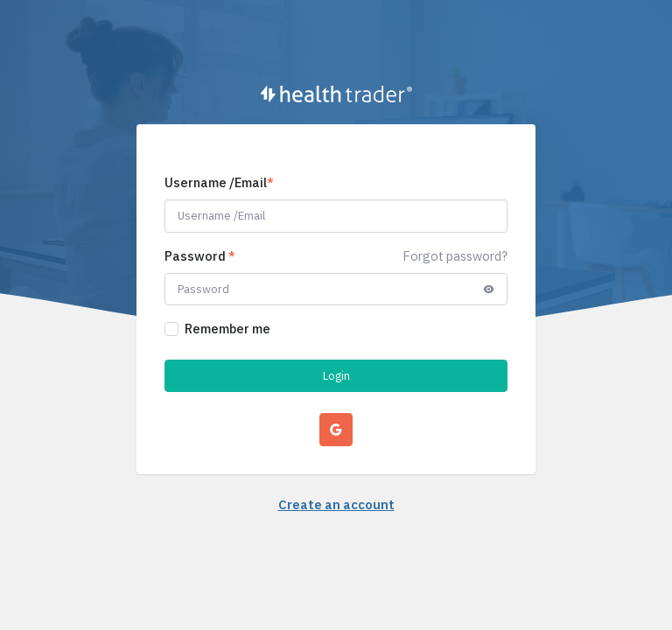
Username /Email (219, 182)
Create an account (336, 504)
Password (200, 256)
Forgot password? (455, 256)
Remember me (227, 329)
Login (336, 376)
